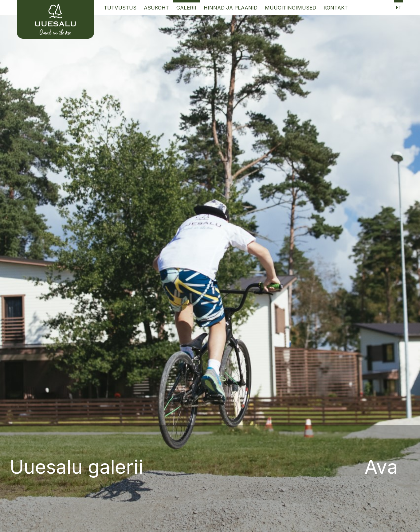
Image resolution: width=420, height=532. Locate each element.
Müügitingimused (290, 8)
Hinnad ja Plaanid (231, 8)
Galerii (186, 8)
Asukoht (156, 8)
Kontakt (336, 8)
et (399, 8)
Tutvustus (120, 8)
